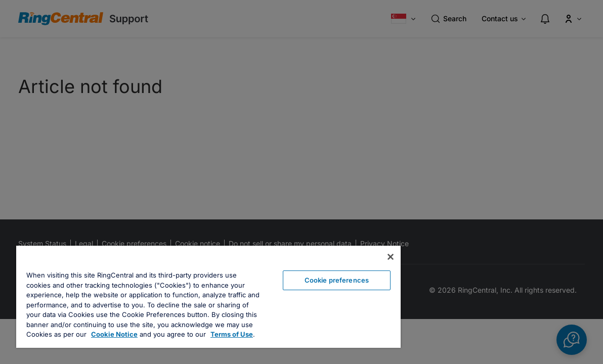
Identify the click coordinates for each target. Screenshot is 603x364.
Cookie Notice (87, 334)
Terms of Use (204, 334)
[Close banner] (356, 247)
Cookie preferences (307, 270)
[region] (191, 292)
